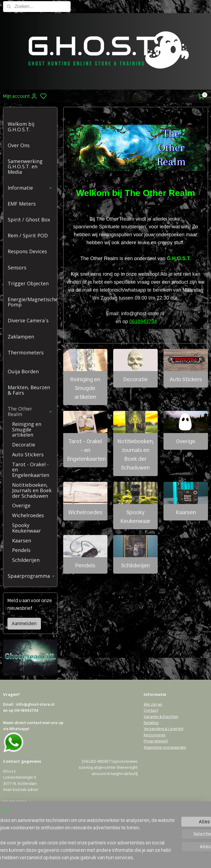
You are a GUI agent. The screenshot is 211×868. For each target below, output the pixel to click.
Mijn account (20, 96)
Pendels (85, 565)
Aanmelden (24, 624)
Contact (151, 710)
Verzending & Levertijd (163, 729)
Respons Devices (27, 251)
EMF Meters (22, 204)
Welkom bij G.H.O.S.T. (21, 127)
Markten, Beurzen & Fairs (29, 390)
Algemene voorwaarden (165, 747)
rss (131, 858)
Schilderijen (136, 565)
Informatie (30, 188)
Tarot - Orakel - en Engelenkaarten (86, 450)
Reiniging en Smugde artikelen (85, 388)
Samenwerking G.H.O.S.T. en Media (25, 167)
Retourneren (155, 735)
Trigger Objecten (28, 283)
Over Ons (19, 145)
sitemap (122, 858)
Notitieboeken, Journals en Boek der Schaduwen (136, 455)
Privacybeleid (156, 741)
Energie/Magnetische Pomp (32, 302)
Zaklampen (21, 337)
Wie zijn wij (153, 704)
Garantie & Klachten (161, 717)
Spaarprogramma (32, 576)
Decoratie (136, 379)
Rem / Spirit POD (28, 235)
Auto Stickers (186, 379)
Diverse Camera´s (28, 320)
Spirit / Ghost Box (29, 220)
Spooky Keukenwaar (136, 517)
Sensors (17, 267)
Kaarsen (186, 512)
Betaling (151, 723)
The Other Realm (30, 411)
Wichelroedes (85, 512)
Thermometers (26, 352)
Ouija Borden (23, 371)
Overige (186, 442)
